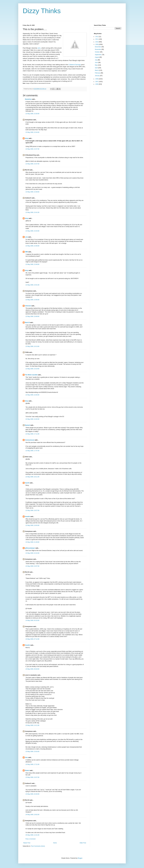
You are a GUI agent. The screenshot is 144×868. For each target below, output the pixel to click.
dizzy (27, 138)
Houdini (27, 517)
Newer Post (27, 843)
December (98, 47)
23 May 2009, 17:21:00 (32, 764)
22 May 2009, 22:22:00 (32, 553)
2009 (97, 44)
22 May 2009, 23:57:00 (32, 566)
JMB (26, 252)
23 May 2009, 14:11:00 (32, 725)
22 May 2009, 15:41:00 (32, 212)
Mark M (27, 323)
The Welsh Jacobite (31, 375)
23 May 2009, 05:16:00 (32, 620)
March (97, 70)
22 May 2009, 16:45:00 (32, 419)
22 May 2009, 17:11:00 (32, 434)
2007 (97, 82)
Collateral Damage (75, 65)
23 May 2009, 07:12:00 (32, 639)
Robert (27, 770)
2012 (97, 37)
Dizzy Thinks (42, 11)
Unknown (28, 306)
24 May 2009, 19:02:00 (32, 815)
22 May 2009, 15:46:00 (32, 246)
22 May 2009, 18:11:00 (32, 477)
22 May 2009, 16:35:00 (32, 395)
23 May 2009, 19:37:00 (32, 777)
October (97, 52)
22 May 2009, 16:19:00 (32, 369)
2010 (97, 42)
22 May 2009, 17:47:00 (32, 451)
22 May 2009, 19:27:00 (32, 510)
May (96, 65)
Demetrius (28, 99)
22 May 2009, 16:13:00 (32, 346)
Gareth (27, 483)
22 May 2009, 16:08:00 (32, 316)
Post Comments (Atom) (38, 846)
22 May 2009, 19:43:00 (32, 525)
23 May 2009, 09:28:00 (32, 669)
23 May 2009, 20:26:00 (32, 794)
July (96, 60)
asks (39, 48)
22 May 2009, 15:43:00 (32, 231)
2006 (97, 84)
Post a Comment (31, 839)
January (97, 76)
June (96, 63)
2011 (97, 39)
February (98, 73)
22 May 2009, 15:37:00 (32, 149)
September (98, 55)
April (96, 68)
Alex (26, 757)
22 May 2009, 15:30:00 (32, 114)
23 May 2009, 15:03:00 (32, 752)
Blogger (80, 858)
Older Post (83, 843)
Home (55, 843)
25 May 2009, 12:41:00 (32, 835)
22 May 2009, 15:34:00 (32, 132)
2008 (97, 79)
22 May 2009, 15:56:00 (32, 300)
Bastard (27, 425)
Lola (26, 237)
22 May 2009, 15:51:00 (32, 285)
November (98, 49)
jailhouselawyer (30, 548)
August (97, 57)
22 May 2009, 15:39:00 (32, 192)
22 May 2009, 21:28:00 (32, 542)
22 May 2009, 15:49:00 (32, 264)
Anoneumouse (30, 440)
